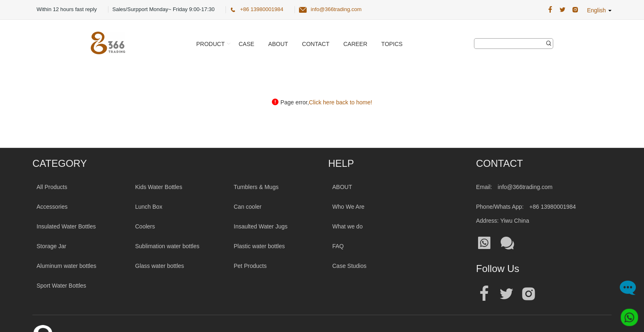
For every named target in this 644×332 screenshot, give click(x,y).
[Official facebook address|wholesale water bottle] (484, 294)
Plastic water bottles (259, 246)
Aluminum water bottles (67, 266)
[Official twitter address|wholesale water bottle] (506, 294)
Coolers (145, 226)
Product (210, 44)
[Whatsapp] (626, 314)
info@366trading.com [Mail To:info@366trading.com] (525, 187)
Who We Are (348, 207)
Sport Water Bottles (61, 286)
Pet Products (250, 266)
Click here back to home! (340, 102)
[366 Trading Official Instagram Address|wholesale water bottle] (575, 10)
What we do (347, 226)
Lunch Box (149, 207)
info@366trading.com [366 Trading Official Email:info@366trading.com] (336, 9)
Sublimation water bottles (167, 246)
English (599, 10)
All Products (52, 187)
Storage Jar (51, 246)
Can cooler (248, 207)
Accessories (52, 207)
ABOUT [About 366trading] (342, 187)
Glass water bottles (160, 266)
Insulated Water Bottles (66, 226)
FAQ (338, 246)
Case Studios (349, 266)
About (278, 44)
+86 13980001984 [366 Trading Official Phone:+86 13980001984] (261, 9)
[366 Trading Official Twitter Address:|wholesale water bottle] (562, 10)
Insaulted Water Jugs (261, 226)
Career (355, 44)
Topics (392, 44)
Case (246, 44)
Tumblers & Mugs (256, 187)
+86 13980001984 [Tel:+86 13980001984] (553, 207)
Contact (316, 44)
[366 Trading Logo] (108, 43)
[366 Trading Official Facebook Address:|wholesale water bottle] (550, 10)
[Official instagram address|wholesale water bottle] (529, 294)
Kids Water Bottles (159, 187)
